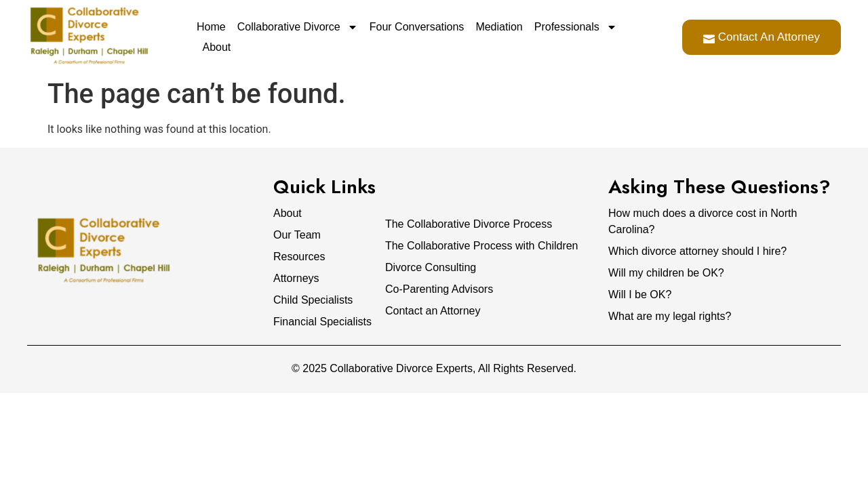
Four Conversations (417, 27)
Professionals (576, 27)
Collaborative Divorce (298, 27)
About (217, 47)
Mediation (499, 27)
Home (211, 27)
